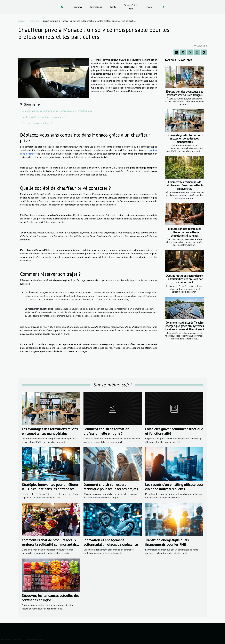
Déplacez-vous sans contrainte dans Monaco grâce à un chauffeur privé (57, 111)
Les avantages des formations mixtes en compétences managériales (184, 138)
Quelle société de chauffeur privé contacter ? (44, 117)
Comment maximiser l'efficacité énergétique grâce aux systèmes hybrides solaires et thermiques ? (185, 326)
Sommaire (32, 104)
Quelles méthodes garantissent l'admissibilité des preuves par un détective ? (185, 279)
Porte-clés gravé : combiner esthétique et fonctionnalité (174, 431)
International (96, 7)
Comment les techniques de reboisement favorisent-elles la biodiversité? (185, 185)
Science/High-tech (131, 7)
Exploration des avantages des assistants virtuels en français (185, 93)
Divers (149, 7)
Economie (78, 7)
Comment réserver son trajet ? (37, 123)
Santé (113, 7)
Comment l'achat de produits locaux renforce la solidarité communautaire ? (50, 545)
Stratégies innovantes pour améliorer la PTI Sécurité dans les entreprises (50, 487)
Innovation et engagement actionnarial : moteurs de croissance (111, 542)
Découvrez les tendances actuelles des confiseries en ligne (50, 598)
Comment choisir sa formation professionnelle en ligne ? (106, 431)
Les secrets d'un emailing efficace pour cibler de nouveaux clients (174, 487)
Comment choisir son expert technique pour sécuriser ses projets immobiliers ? (111, 489)
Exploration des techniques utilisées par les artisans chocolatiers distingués (185, 232)
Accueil (22, 21)
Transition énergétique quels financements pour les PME (167, 542)
